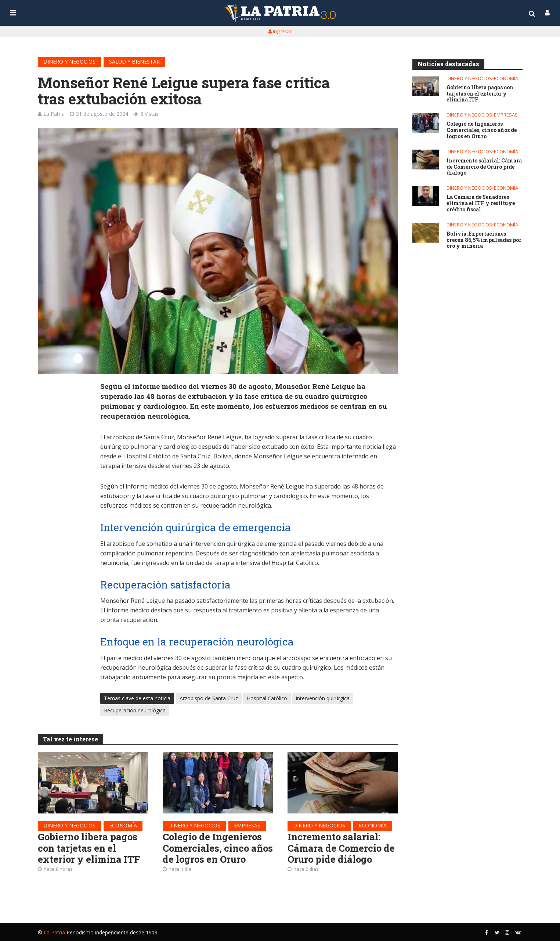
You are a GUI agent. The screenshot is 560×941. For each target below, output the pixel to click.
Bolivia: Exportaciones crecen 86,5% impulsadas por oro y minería (484, 240)
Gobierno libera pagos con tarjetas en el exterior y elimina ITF (89, 848)
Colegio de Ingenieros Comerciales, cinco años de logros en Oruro (218, 848)
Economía (123, 825)
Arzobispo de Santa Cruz (209, 698)
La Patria (54, 114)
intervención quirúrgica (323, 698)
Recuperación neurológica (135, 710)
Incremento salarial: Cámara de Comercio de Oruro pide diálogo (341, 848)
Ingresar (280, 31)
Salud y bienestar (134, 62)
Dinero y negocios (69, 62)
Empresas (247, 825)
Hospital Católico (267, 698)
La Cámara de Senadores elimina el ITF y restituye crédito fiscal (480, 203)
